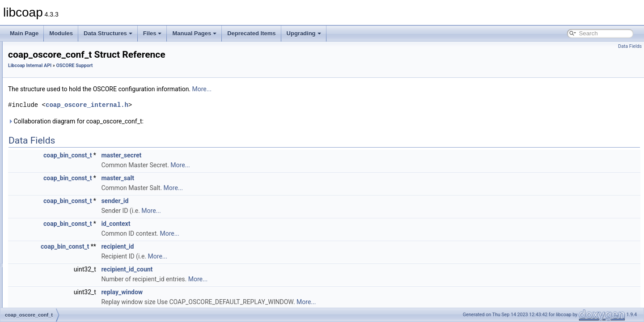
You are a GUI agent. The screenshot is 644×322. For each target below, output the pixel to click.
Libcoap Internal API (46, 61)
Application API (40, 51)
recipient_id (229, 246)
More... (314, 89)
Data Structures (108, 33)
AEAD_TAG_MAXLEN (63, 238)
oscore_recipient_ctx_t (64, 208)
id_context (227, 224)
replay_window (234, 292)
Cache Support (47, 100)
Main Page (24, 33)
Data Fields (630, 46)
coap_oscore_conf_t (61, 179)
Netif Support (45, 130)
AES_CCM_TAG (56, 248)
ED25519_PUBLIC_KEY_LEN (73, 307)
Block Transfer (47, 90)
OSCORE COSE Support (60, 149)
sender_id (227, 201)
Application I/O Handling (58, 80)
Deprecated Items (251, 33)
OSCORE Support (51, 169)
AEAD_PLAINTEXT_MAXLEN (73, 228)
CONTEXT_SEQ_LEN (63, 287)
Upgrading (304, 33)
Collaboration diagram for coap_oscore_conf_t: (188, 121)
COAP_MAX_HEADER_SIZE (72, 258)
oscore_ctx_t (52, 189)
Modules (61, 33)
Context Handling (50, 110)
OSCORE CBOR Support (60, 140)
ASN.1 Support (47, 71)
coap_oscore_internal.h (199, 105)
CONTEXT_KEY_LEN (63, 277)
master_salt (229, 178)
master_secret (233, 155)
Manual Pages (194, 33)
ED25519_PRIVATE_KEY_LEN (74, 297)
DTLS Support (47, 120)
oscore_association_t (62, 218)
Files (153, 33)
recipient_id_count (239, 269)
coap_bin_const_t (179, 155)
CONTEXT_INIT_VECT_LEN (71, 267)
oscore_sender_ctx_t (61, 199)
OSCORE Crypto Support (60, 159)
